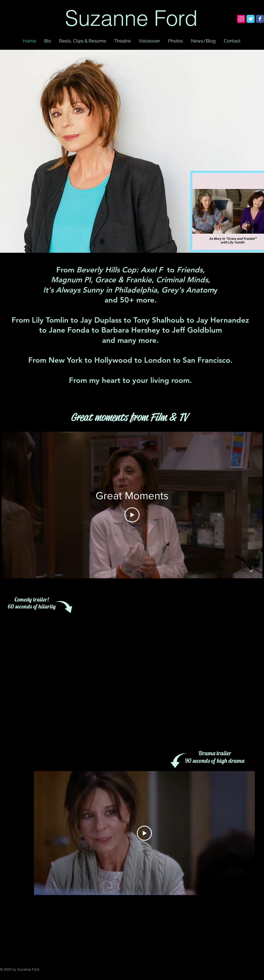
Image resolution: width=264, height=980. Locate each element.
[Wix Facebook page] (260, 19)
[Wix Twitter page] (251, 19)
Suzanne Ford (131, 18)
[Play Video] (132, 515)
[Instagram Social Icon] (241, 19)
